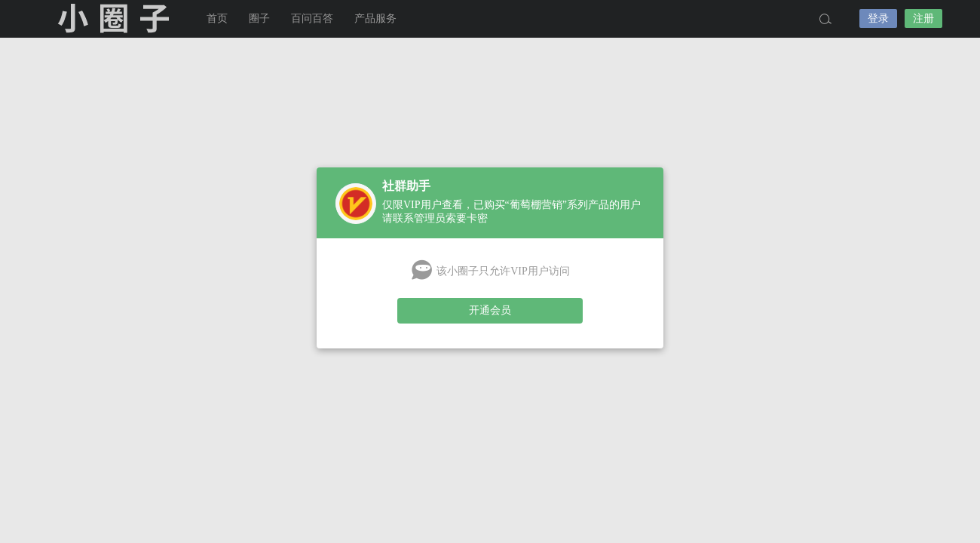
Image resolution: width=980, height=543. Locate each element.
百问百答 (312, 18)
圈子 (259, 18)
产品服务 (375, 18)
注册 (923, 18)
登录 (878, 18)
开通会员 (490, 310)
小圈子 (113, 19)
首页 (217, 18)
